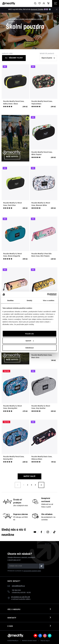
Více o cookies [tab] (49, 300)
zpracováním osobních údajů (32, 571)
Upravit (30, 341)
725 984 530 (16, 590)
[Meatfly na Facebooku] (41, 532)
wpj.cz (48, 641)
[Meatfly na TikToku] (54, 532)
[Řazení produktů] (48, 58)
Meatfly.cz (15, 641)
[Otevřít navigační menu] (56, 3)
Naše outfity (12, 157)
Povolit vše (29, 334)
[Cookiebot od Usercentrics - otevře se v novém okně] (47, 295)
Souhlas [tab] (10, 300)
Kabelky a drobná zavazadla (25, 20)
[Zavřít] (57, 9)
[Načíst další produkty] (41, 485)
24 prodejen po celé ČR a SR (20, 597)
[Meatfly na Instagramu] (48, 532)
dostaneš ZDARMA (37, 10)
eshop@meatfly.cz (18, 586)
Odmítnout (29, 348)
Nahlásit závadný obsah (29, 641)
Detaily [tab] (29, 300)
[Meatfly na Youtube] (35, 532)
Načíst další (29, 476)
